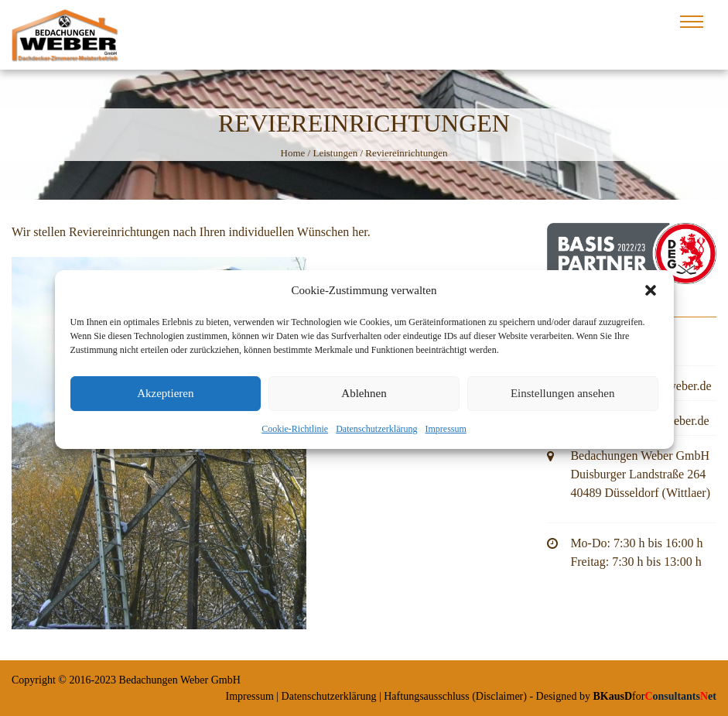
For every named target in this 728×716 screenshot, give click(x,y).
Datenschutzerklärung (376, 434)
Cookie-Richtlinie (295, 434)
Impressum (445, 434)
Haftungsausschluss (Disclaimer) (455, 696)
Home (293, 153)
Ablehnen (364, 399)
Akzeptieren (165, 399)
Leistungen (335, 153)
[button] (651, 296)
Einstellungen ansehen (563, 399)
